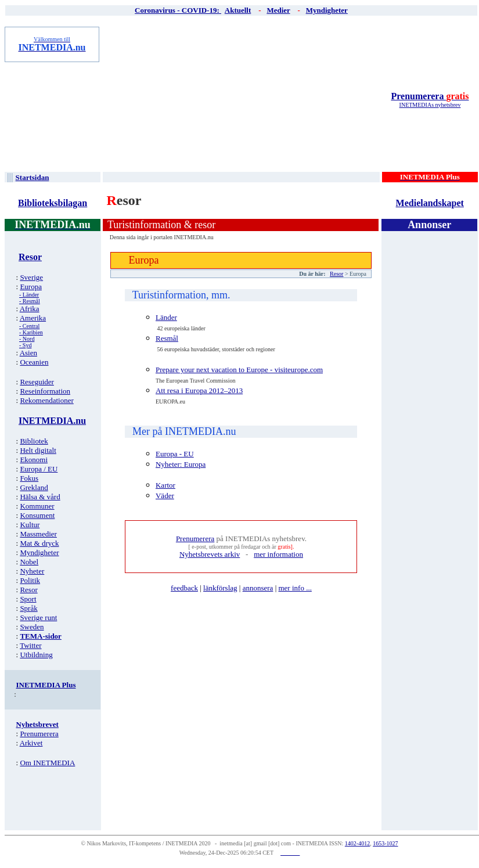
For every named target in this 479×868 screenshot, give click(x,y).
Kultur (30, 525)
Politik (30, 580)
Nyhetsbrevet (37, 724)
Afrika (30, 309)
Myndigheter (39, 552)
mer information (278, 554)
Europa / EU (39, 469)
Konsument (37, 515)
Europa (31, 287)
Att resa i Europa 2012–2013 (199, 390)
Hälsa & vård (40, 497)
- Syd (25, 345)
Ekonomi (34, 460)
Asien (28, 353)
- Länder (29, 295)
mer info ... (295, 588)
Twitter (30, 645)
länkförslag (220, 588)
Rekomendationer (46, 400)
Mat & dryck (39, 543)
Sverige (31, 277)
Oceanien (34, 362)
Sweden (32, 627)
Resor (28, 590)
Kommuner (37, 506)
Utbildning (36, 655)
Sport (28, 599)
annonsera (258, 588)
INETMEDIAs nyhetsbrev (430, 105)
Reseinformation (45, 391)
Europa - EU (175, 454)
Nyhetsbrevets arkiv (210, 554)
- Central (29, 326)
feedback (184, 588)
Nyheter (32, 571)
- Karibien (31, 332)
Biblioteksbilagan (53, 203)
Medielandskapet (430, 203)
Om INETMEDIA (47, 763)
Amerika (33, 318)
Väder (165, 496)
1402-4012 (357, 843)
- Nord (27, 339)
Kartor (165, 485)
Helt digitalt (38, 450)
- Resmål (30, 301)
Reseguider (37, 382)
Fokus (29, 478)
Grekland (34, 487)
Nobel (29, 562)
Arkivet (31, 743)
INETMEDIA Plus (46, 685)
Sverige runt (38, 617)
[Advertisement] (242, 99)
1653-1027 (385, 843)
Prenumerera (430, 96)
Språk (28, 608)
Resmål (167, 338)
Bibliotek (34, 441)
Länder (166, 317)
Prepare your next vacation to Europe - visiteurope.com (239, 370)
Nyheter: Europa (181, 464)
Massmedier (38, 534)
